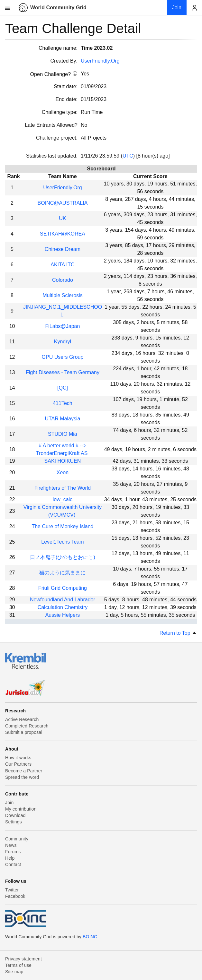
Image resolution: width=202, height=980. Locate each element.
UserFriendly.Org (100, 61)
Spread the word (22, 777)
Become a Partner (24, 771)
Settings (14, 822)
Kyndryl (63, 342)
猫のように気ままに (62, 573)
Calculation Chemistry (63, 607)
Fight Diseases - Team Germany (63, 372)
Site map (14, 972)
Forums (13, 852)
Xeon (63, 473)
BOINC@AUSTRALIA (63, 203)
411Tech (63, 403)
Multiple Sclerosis (62, 295)
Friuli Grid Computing (63, 588)
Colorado (63, 280)
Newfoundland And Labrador (63, 600)
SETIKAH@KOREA (63, 234)
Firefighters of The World (63, 488)
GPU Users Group (63, 357)
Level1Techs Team (62, 542)
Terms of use (18, 965)
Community (17, 839)
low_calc (63, 499)
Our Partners (18, 764)
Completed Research (27, 726)
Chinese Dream (63, 249)
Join (9, 803)
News (11, 845)
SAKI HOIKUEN (63, 461)
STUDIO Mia (63, 434)
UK (62, 218)
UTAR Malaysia (62, 419)
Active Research (22, 719)
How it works (18, 758)
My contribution (21, 809)
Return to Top (178, 633)
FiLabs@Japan (63, 326)
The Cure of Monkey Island (62, 526)
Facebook (15, 896)
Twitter (12, 890)
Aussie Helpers (63, 615)
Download (15, 815)
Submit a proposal (24, 732)
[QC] (63, 388)
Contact (13, 864)
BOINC (90, 937)
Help (10, 858)
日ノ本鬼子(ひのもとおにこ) (63, 557)
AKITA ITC (62, 265)
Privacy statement (23, 959)
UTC (128, 156)
